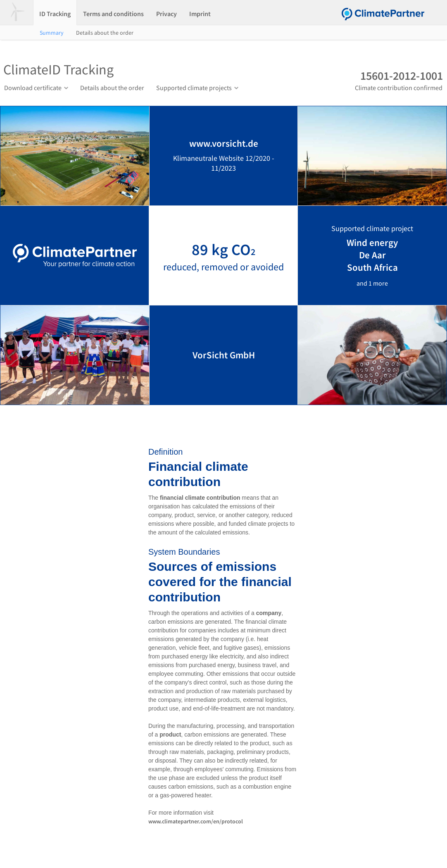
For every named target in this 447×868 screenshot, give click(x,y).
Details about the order (105, 33)
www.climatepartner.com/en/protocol (196, 821)
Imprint (200, 14)
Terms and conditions (113, 14)
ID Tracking (55, 14)
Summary (52, 33)
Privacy (166, 14)
